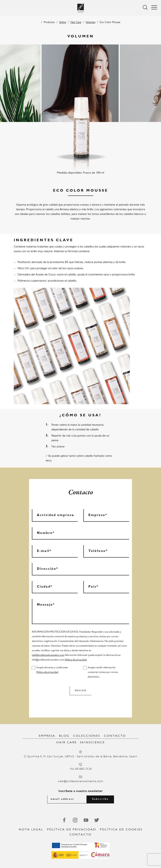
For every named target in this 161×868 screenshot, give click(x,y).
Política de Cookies (121, 830)
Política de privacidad (76, 660)
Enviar (81, 691)
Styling (63, 22)
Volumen (91, 22)
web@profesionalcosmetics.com (80, 781)
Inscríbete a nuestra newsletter (81, 791)
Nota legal (31, 830)
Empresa (47, 736)
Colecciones (87, 736)
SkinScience (92, 743)
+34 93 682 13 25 (81, 769)
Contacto (115, 736)
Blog (64, 736)
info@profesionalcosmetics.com (48, 655)
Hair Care (76, 22)
